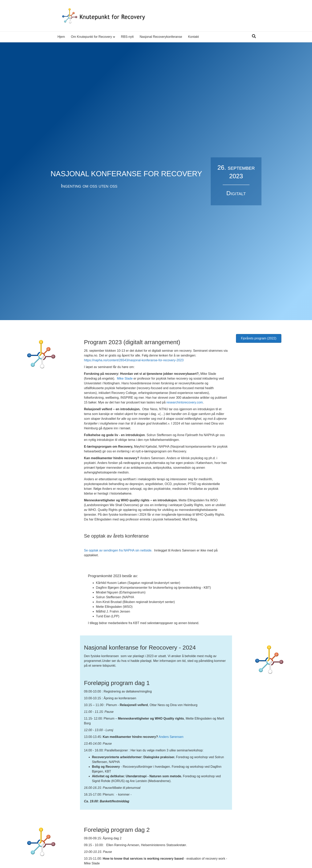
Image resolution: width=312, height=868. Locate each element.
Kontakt (193, 37)
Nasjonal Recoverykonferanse (161, 37)
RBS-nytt (127, 37)
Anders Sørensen (171, 737)
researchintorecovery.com (185, 402)
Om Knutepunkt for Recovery (91, 37)
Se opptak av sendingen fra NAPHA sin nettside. (119, 550)
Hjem (61, 37)
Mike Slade (125, 378)
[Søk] (254, 36)
